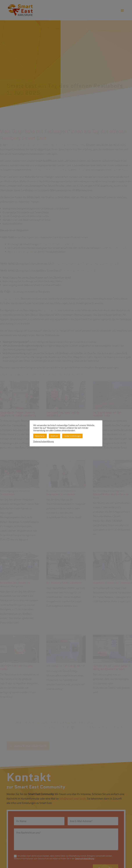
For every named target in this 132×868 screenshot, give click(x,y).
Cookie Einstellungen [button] (72, 436)
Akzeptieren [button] (40, 436)
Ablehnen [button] (54, 436)
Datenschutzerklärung (44, 441)
